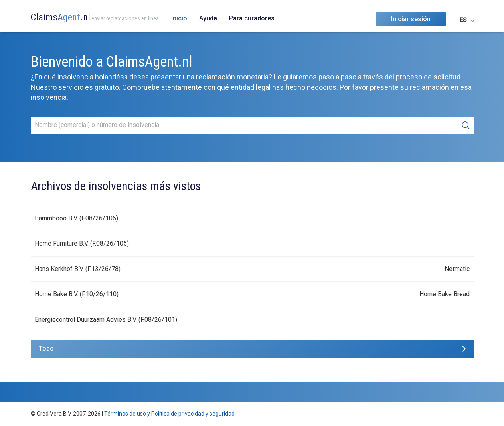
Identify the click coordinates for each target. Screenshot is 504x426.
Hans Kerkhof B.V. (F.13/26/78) (78, 269)
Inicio (179, 18)
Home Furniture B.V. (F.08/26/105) (82, 243)
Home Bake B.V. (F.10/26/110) (77, 294)
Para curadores (252, 18)
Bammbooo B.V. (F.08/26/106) (76, 218)
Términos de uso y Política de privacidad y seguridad (169, 414)
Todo (46, 348)
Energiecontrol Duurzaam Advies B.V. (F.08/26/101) (106, 320)
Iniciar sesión (411, 19)
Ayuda (208, 18)
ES (463, 20)
